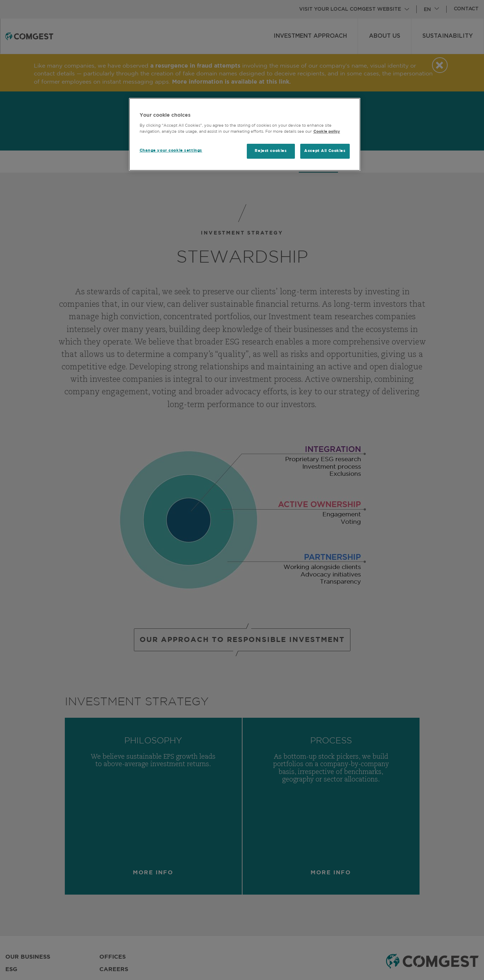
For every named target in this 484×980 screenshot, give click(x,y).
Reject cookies (271, 151)
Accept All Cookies (325, 151)
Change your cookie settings (171, 151)
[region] (245, 134)
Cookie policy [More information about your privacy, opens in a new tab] (327, 132)
